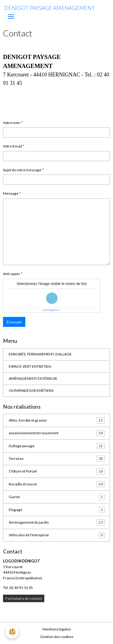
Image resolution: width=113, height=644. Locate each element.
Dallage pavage (57, 446)
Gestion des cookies (57, 637)
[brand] (50, 8)
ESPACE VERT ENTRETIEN (30, 366)
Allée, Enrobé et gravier (57, 420)
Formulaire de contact (24, 598)
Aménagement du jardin (57, 522)
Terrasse (57, 459)
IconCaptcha (50, 310)
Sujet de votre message (22, 170)
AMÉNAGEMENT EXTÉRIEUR (33, 378)
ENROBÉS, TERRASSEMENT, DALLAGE (40, 354)
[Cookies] (12, 632)
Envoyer (14, 322)
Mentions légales (57, 629)
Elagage (57, 510)
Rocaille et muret (57, 484)
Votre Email (13, 146)
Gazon (57, 497)
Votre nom (12, 123)
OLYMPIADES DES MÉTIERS (31, 390)
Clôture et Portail (57, 471)
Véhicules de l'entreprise (57, 535)
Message (11, 193)
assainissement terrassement (57, 433)
